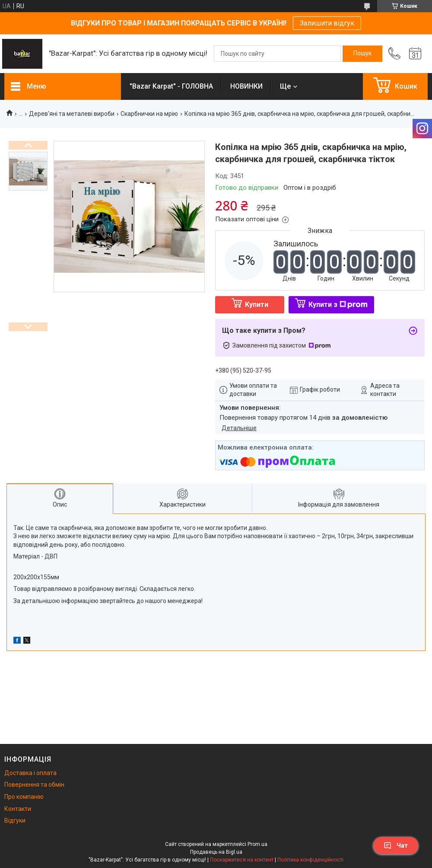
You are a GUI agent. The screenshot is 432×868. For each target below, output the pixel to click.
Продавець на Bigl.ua (216, 852)
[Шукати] (362, 54)
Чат (396, 846)
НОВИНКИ (246, 86)
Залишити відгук (327, 23)
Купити (257, 305)
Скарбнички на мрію (149, 114)
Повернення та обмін (34, 785)
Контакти (18, 809)
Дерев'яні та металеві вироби (72, 114)
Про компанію (24, 797)
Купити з (338, 305)
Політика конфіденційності (310, 860)
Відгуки (15, 820)
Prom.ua (257, 844)
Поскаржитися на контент (242, 860)
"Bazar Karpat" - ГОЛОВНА (171, 86)
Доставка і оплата (30, 773)
